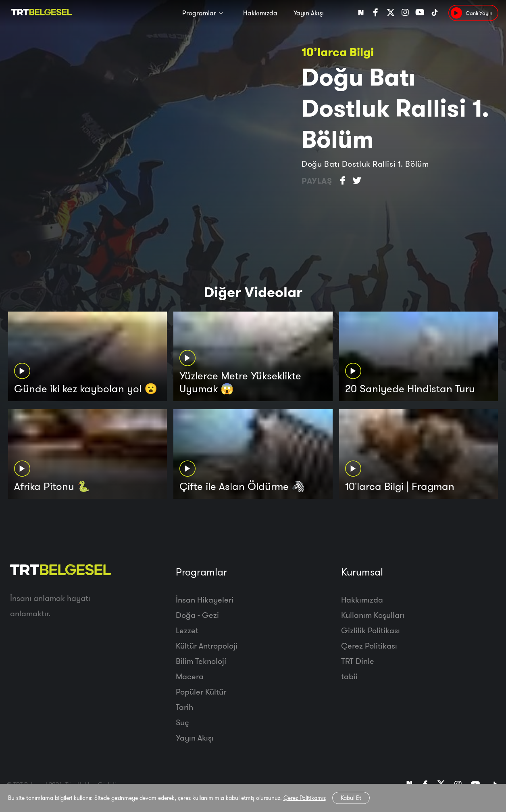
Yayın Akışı (309, 13)
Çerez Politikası (369, 646)
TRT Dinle (358, 661)
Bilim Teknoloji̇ (201, 661)
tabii (349, 676)
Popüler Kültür (201, 692)
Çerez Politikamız (305, 798)
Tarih (184, 707)
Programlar (199, 13)
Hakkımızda (260, 13)
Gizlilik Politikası (371, 630)
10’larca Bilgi (338, 52)
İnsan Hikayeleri (205, 600)
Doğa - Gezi (197, 615)
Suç (182, 722)
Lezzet (187, 630)
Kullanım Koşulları (373, 615)
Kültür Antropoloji (207, 646)
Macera (190, 676)
